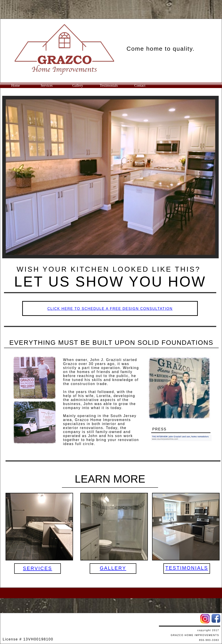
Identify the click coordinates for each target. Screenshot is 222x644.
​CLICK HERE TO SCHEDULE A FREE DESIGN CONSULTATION (110, 309)
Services (47, 85)
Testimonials (109, 85)
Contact (140, 85)
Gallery (78, 85)
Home (15, 85)
